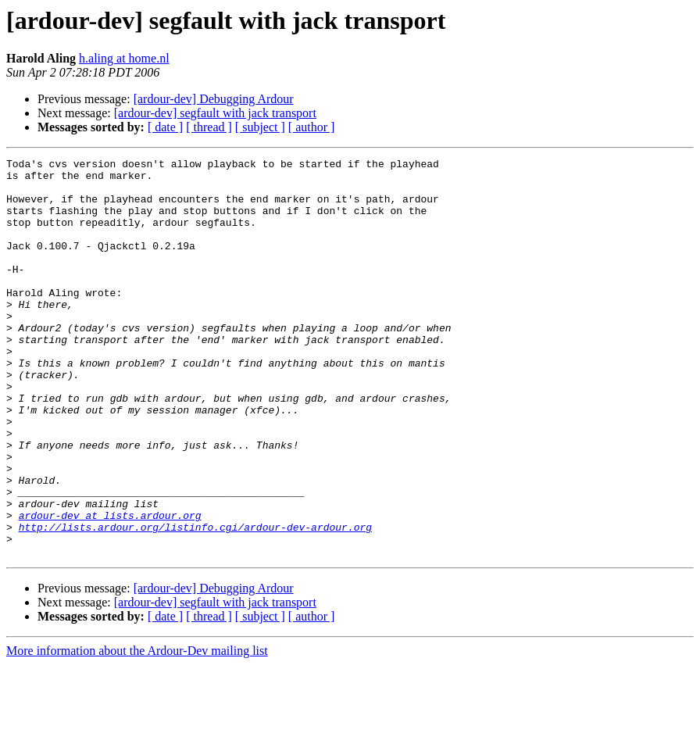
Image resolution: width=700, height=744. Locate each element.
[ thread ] (209, 127)
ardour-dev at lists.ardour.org (110, 588)
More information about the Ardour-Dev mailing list (137, 730)
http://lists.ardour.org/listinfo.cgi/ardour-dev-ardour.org (195, 602)
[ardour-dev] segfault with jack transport (215, 113)
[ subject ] (260, 127)
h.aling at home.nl (124, 58)
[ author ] (312, 127)
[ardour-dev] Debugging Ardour (214, 99)
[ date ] (165, 127)
